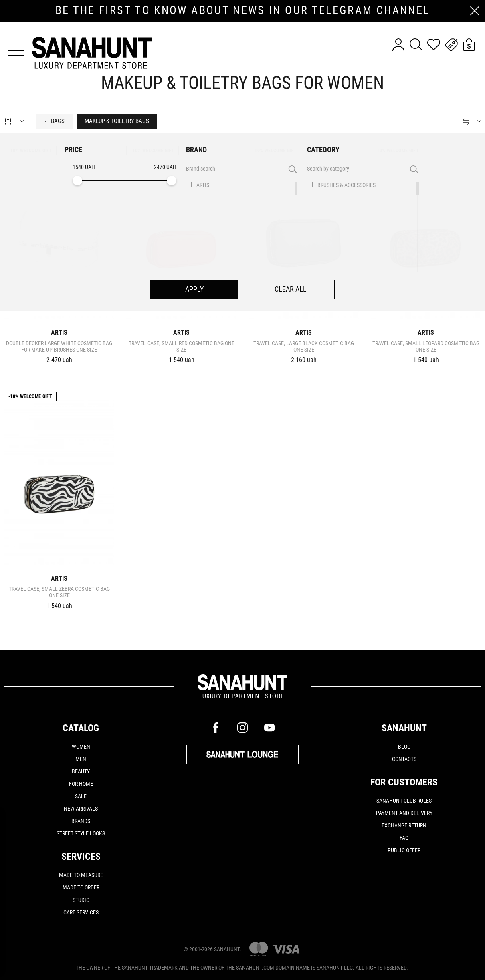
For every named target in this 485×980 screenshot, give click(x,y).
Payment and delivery (404, 813)
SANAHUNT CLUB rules (404, 801)
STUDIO (81, 900)
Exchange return (404, 825)
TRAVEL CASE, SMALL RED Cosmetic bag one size (182, 346)
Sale (81, 796)
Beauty (81, 771)
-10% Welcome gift (30, 151)
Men (81, 759)
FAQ (404, 838)
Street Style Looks (81, 833)
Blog (404, 747)
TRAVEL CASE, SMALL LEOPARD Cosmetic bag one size (426, 346)
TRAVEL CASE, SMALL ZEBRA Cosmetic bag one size (59, 592)
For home (81, 784)
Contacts (404, 759)
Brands (81, 821)
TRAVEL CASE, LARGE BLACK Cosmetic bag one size (304, 346)
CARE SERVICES (81, 912)
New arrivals (81, 809)
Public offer (404, 850)
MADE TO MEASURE (81, 875)
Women (81, 747)
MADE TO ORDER (81, 887)
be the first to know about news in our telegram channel (243, 10)
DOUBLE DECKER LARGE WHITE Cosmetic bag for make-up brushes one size (59, 346)
